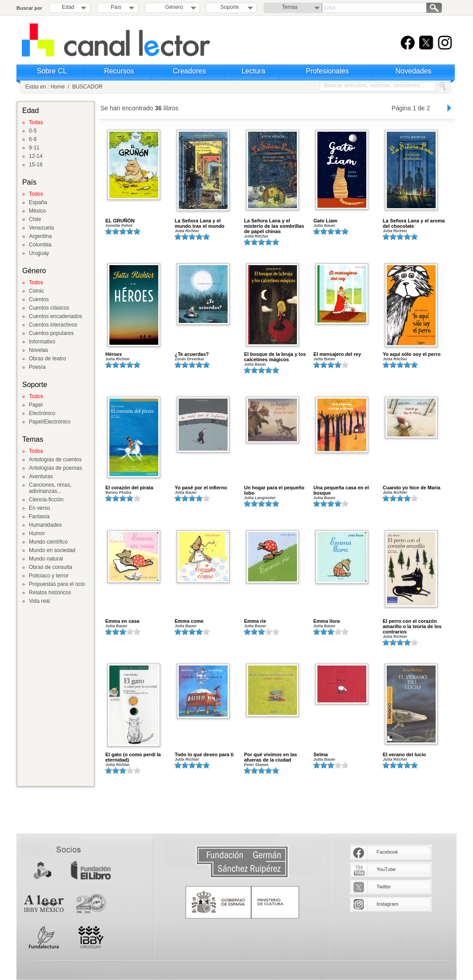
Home (58, 87)
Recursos (119, 71)
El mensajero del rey (337, 354)
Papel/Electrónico (50, 422)
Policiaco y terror (49, 576)
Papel (36, 405)
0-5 (33, 131)
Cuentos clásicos (49, 308)
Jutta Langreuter (260, 498)
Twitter (384, 887)
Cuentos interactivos (53, 325)
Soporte (230, 7)
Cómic (36, 291)
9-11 (34, 148)
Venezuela (41, 228)
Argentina (40, 236)
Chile (35, 219)
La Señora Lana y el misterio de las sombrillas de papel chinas (274, 226)
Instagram (387, 904)
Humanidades (45, 525)
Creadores (190, 71)
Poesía (37, 367)
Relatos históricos (50, 593)
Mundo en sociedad (52, 550)
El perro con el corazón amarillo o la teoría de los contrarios (412, 626)
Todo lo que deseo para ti (204, 754)
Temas (290, 7)
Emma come (189, 621)
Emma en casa (122, 621)
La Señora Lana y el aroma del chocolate (414, 223)
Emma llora (327, 621)
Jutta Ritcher (256, 236)
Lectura (253, 71)
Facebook (387, 852)
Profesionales (327, 71)
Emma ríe (255, 621)
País (116, 7)
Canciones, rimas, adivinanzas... (50, 488)
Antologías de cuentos (55, 460)
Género (173, 7)
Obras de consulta (50, 567)
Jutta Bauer (325, 226)
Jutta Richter (187, 231)
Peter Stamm (256, 765)
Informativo (42, 342)
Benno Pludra (118, 492)
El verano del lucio (404, 754)
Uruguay (39, 253)
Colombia (40, 245)
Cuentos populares (51, 333)
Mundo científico (48, 542)
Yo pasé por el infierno (201, 488)
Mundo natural (46, 559)
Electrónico (42, 413)
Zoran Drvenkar (190, 359)
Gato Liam (325, 221)
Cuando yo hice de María (412, 488)
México (37, 211)
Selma (321, 754)
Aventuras (41, 476)
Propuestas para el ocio (57, 584)
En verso (39, 508)
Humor (37, 533)
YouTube (386, 869)
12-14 (36, 156)
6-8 (33, 139)
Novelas (38, 350)
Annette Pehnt (119, 226)
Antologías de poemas (55, 468)
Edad (68, 7)
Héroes (114, 354)
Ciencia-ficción (46, 500)
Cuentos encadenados (56, 316)
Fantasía (39, 516)
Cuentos (39, 299)
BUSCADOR (87, 87)
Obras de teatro (47, 359)
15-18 (36, 165)
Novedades (414, 71)
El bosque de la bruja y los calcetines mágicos (275, 357)
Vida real (39, 601)
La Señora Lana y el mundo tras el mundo (200, 223)
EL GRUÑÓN (120, 221)
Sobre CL (52, 71)
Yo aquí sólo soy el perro (412, 354)
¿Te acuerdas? (192, 354)
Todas (36, 122)
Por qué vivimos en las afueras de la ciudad (271, 757)
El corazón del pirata (129, 488)
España (38, 202)
